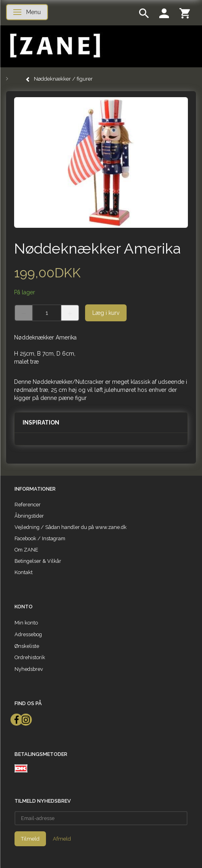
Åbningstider (29, 516)
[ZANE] (54, 46)
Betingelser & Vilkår (38, 561)
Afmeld (62, 839)
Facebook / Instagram (40, 538)
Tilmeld (30, 839)
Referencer (28, 505)
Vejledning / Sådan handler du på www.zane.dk (71, 527)
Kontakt (24, 572)
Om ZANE (26, 550)
